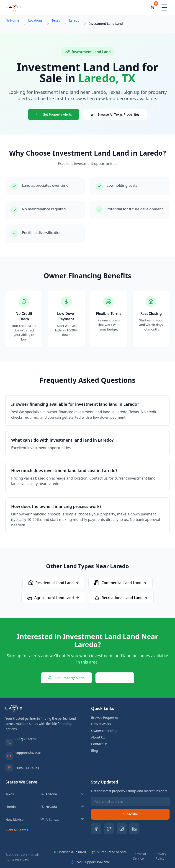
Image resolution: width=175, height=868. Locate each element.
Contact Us (115, 678)
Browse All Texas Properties (115, 114)
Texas (56, 20)
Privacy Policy (161, 856)
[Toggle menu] (164, 7)
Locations (35, 20)
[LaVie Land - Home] (14, 7)
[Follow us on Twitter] (109, 829)
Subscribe (130, 814)
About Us (98, 737)
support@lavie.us (28, 753)
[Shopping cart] (152, 7)
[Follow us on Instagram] (122, 829)
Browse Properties (105, 718)
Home (12, 20)
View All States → (19, 830)
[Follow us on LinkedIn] (134, 829)
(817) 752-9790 (27, 739)
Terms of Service (140, 856)
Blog (95, 750)
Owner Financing (104, 731)
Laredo (74, 20)
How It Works (101, 724)
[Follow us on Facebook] (96, 829)
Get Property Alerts (54, 114)
